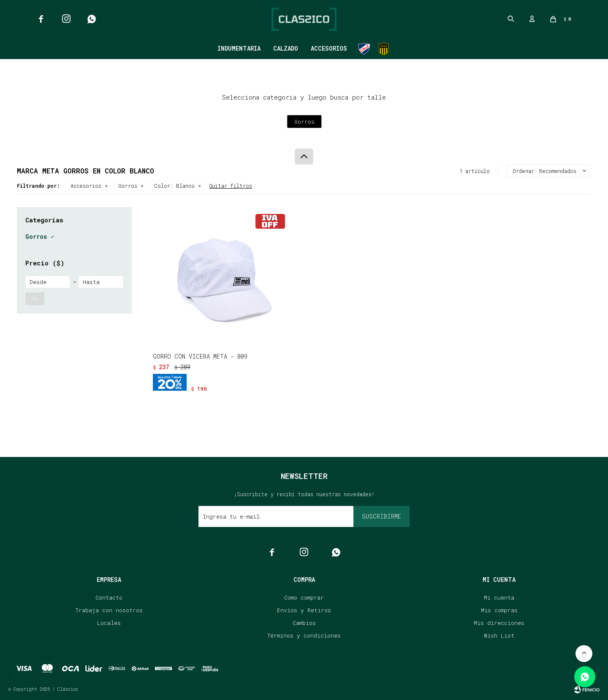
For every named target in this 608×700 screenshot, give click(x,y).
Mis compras (499, 610)
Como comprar (304, 597)
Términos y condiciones (304, 635)
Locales (109, 623)
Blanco (174, 186)
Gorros (128, 186)
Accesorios (329, 48)
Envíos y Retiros (304, 610)
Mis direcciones (499, 623)
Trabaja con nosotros (109, 610)
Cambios (304, 623)
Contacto (109, 597)
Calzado (286, 48)
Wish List (499, 635)
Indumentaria (239, 48)
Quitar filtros (231, 186)
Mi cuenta (499, 597)
